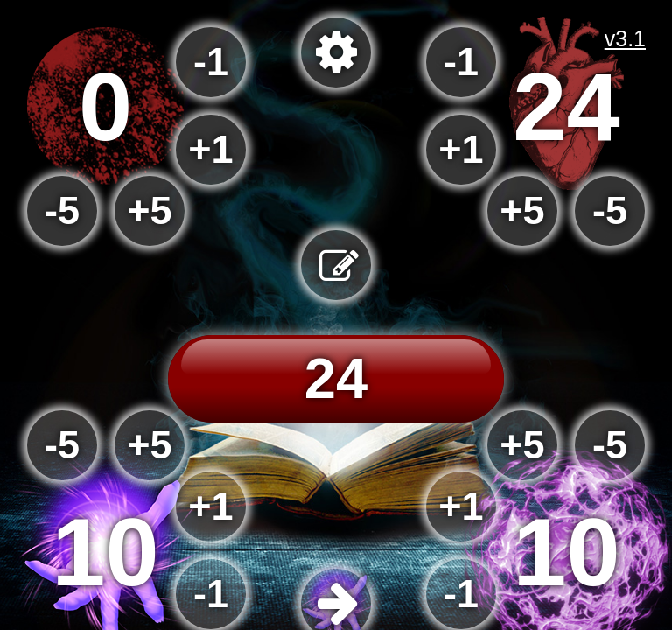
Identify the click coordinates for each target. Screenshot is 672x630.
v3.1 (625, 38)
